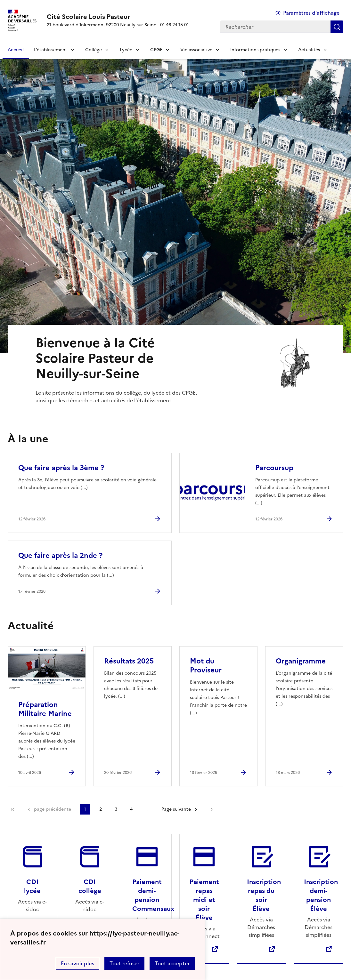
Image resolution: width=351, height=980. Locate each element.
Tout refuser (124, 963)
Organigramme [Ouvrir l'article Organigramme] (301, 661)
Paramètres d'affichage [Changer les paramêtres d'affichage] (311, 13)
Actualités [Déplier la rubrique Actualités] (309, 50)
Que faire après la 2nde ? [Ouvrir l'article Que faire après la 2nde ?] (60, 555)
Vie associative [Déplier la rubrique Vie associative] (196, 50)
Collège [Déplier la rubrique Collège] (94, 50)
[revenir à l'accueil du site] (118, 17)
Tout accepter (172, 963)
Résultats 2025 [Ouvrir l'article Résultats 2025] (129, 661)
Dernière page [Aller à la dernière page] (212, 809)
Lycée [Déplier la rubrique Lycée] (126, 50)
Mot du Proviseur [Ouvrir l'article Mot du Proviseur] (206, 666)
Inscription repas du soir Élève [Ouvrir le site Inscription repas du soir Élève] (264, 895)
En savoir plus (78, 963)
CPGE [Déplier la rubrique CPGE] (156, 50)
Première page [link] (13, 809)
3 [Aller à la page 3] (116, 809)
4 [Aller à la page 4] (131, 809)
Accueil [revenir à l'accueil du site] (16, 50)
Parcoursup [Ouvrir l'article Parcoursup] (274, 468)
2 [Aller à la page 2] (101, 809)
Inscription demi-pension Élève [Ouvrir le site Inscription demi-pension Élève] (321, 895)
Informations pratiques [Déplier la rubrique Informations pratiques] (255, 50)
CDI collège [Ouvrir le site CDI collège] (90, 886)
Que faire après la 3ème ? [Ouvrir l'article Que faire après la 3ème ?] (61, 468)
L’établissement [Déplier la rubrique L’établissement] (51, 50)
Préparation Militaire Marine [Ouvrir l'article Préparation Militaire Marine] (45, 709)
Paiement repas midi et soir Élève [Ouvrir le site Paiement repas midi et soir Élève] (204, 900)
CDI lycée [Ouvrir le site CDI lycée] (32, 886)
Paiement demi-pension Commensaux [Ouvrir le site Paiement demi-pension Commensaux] (153, 895)
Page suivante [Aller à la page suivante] (176, 809)
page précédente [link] (53, 809)
